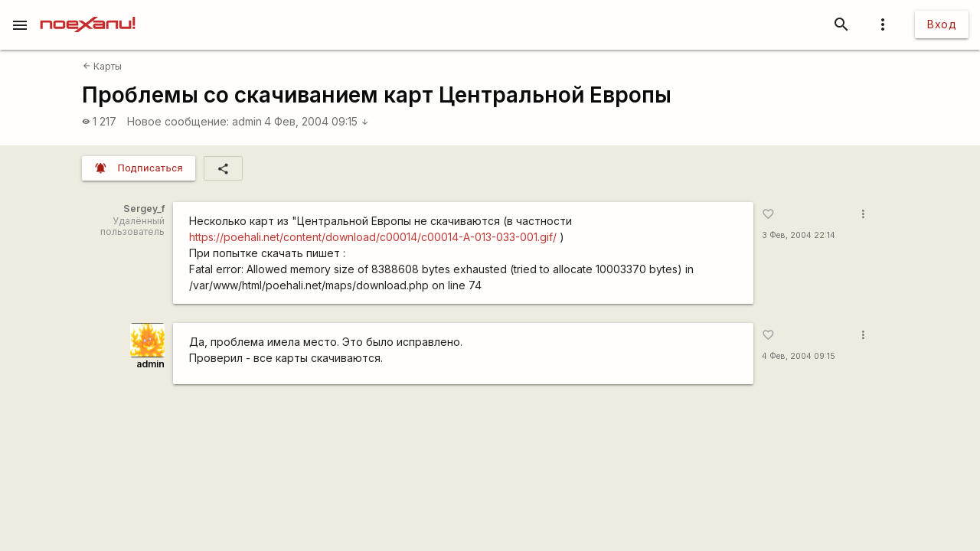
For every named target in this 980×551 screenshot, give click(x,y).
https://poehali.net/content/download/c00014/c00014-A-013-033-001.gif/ (373, 237)
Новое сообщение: (178, 121)
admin (247, 121)
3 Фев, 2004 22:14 (799, 235)
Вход (942, 24)
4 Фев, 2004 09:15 (317, 121)
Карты (102, 66)
